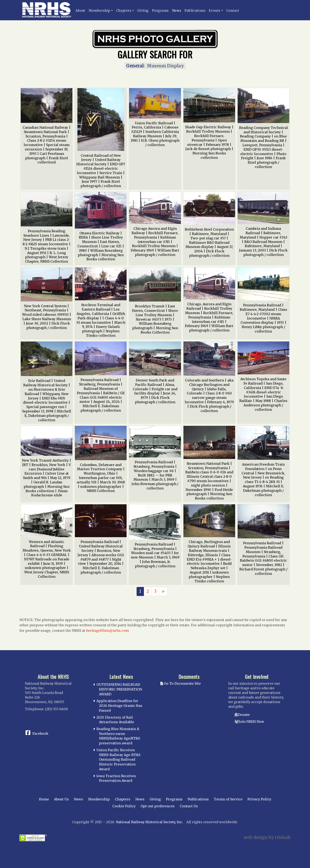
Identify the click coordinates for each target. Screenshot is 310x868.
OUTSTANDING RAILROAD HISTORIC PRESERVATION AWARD (119, 689)
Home (44, 799)
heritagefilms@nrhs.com (107, 630)
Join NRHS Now (251, 722)
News (177, 11)
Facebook (40, 733)
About (80, 11)
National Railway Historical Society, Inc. (149, 822)
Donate (244, 715)
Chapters (124, 11)
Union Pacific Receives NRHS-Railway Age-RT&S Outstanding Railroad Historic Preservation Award (118, 759)
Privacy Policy (259, 799)
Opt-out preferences (158, 806)
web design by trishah (267, 837)
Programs (160, 11)
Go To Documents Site (181, 683)
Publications (195, 11)
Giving (143, 11)
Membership (99, 11)
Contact (233, 11)
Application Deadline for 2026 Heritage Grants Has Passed (119, 706)
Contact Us (189, 806)
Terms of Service (228, 799)
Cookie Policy (124, 806)
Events (215, 11)
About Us (61, 799)
